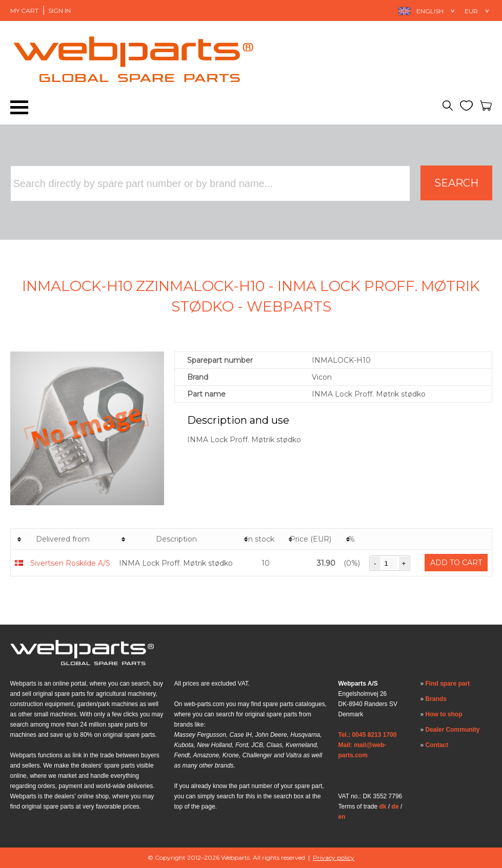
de (395, 807)
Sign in (59, 11)
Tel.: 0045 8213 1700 (368, 735)
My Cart (24, 11)
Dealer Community (453, 730)
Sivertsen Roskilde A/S (70, 563)
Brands (436, 699)
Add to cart (456, 563)
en (342, 817)
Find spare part (448, 684)
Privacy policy (334, 857)
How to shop (444, 714)
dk (383, 807)
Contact (437, 745)
